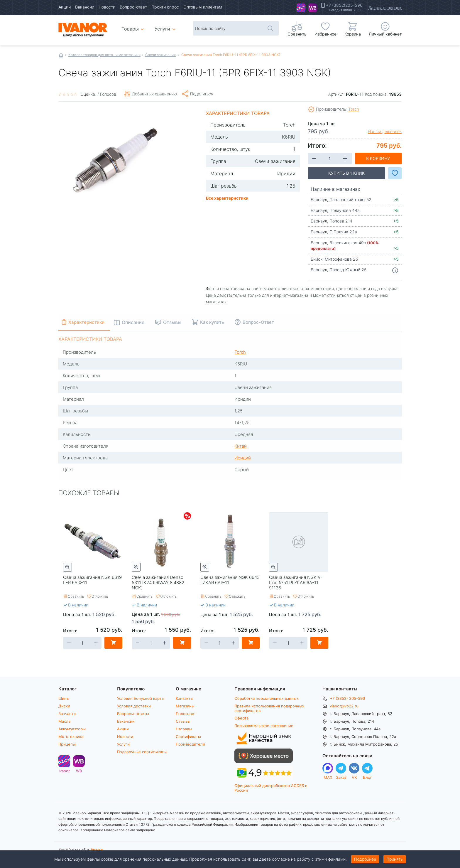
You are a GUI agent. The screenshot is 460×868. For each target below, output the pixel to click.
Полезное (185, 714)
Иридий (243, 458)
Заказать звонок (385, 7)
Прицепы (67, 744)
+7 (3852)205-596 (344, 5)
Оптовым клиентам (203, 7)
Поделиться (202, 94)
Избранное (325, 34)
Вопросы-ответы (133, 714)
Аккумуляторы (72, 729)
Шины (64, 698)
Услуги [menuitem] (162, 29)
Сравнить (76, 596)
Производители (190, 744)
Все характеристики (227, 198)
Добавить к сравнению (154, 94)
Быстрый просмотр (67, 567)
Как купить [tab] (218, 322)
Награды (184, 729)
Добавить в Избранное (395, 173)
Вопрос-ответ (133, 7)
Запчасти (67, 714)
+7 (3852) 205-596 (347, 698)
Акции (65, 7)
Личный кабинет (385, 34)
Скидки (187, 516)
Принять (395, 859)
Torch (354, 109)
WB (313, 8)
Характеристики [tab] (90, 322)
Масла (64, 721)
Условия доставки (134, 706)
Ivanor (301, 8)
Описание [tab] (139, 322)
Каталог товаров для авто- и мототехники (104, 55)
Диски (64, 706)
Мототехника (71, 736)
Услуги (123, 744)
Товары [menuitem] (134, 26)
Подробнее (365, 859)
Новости (107, 7)
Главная (61, 55)
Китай (241, 446)
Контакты (185, 698)
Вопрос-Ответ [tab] (264, 322)
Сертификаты (188, 736)
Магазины (185, 706)
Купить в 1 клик (346, 173)
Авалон (97, 849)
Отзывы (183, 721)
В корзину (378, 158)
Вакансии (85, 7)
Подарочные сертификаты (142, 752)
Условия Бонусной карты (141, 698)
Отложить (100, 596)
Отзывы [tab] (178, 322)
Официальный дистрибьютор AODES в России (271, 788)
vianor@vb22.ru (344, 706)
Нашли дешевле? (385, 132)
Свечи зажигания (160, 55)
